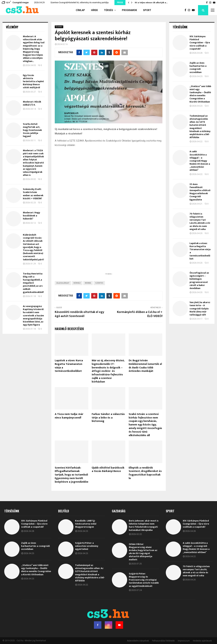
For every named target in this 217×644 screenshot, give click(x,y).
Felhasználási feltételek (163, 641)
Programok (129, 10)
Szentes (59, 27)
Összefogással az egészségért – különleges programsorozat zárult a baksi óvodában (199, 281)
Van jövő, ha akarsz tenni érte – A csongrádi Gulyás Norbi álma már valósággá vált (200, 309)
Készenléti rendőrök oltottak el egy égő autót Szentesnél (79, 314)
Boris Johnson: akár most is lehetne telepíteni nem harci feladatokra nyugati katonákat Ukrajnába (144, 525)
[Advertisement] (108, 250)
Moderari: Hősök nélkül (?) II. (32, 103)
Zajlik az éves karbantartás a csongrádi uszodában (198, 68)
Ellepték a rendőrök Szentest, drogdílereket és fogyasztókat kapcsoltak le (145, 473)
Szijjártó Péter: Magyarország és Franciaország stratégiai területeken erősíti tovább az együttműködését (144, 580)
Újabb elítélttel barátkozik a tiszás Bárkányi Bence (108, 470)
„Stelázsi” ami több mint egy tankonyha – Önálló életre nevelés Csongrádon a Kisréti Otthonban (200, 94)
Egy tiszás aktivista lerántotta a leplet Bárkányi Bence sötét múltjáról (33, 81)
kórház (77, 283)
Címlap (80, 10)
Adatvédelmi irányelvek (138, 641)
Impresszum (184, 641)
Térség (108, 10)
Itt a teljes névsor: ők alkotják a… (151, 3)
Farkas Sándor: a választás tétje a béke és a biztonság (108, 418)
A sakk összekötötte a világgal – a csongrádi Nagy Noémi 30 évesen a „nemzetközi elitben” (200, 161)
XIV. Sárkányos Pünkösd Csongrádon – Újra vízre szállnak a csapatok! (200, 43)
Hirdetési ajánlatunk (202, 641)
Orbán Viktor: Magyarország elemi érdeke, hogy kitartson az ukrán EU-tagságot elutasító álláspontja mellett (143, 552)
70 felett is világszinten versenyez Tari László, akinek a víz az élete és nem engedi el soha (200, 221)
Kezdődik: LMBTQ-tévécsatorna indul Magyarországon (86, 524)
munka (88, 283)
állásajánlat (63, 283)
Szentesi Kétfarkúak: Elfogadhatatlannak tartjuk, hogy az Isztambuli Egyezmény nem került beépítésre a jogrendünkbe (72, 475)
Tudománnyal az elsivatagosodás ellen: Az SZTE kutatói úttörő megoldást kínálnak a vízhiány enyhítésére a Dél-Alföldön (200, 127)
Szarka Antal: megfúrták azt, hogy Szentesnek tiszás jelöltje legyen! (32, 130)
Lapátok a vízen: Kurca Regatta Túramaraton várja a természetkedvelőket (69, 366)
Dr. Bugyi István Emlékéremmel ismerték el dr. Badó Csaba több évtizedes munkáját (145, 366)
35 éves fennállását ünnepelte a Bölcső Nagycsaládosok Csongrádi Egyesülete (200, 192)
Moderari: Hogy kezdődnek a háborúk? (31, 216)
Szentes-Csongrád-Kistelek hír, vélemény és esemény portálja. (80, 3)
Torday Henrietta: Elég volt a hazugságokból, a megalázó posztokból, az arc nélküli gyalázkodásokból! (33, 283)
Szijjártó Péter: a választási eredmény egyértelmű (87, 546)
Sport (147, 10)
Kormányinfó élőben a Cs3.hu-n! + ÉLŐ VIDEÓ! (140, 314)
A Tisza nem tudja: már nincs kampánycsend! (69, 416)
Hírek (94, 10)
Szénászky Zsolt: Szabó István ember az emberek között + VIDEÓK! (33, 194)
